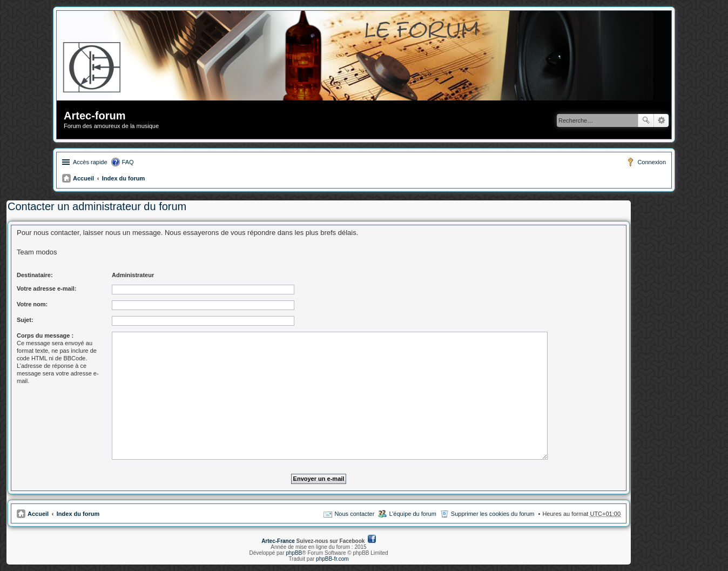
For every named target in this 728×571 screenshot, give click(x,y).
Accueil (83, 178)
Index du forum (123, 178)
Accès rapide (90, 162)
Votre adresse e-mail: (46, 288)
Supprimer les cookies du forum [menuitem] (493, 514)
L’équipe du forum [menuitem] (412, 514)
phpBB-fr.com (332, 559)
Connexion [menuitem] (652, 162)
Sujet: (25, 320)
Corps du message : (45, 335)
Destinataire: (35, 275)
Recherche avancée (661, 120)
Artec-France (278, 541)
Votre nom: (32, 304)
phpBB (294, 553)
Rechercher (646, 120)
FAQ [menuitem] (128, 162)
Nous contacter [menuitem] (354, 514)
